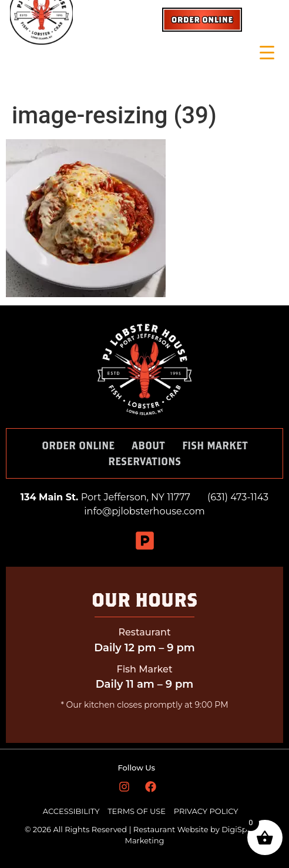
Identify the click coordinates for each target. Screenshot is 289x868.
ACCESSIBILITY (71, 811)
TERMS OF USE (137, 811)
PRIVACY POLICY (206, 811)
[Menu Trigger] (267, 53)
